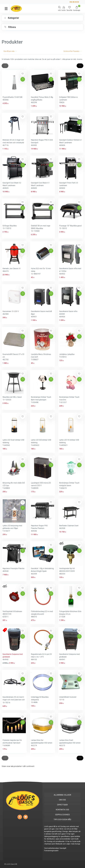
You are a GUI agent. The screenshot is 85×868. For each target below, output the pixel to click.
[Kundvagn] (77, 8)
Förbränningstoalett (51, 851)
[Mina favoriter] (69, 8)
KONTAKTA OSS (62, 810)
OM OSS (62, 800)
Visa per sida (10, 51)
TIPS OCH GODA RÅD (62, 819)
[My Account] (64, 8)
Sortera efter (73, 51)
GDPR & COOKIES (62, 815)
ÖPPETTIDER (62, 805)
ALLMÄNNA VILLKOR (62, 795)
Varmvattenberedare (52, 848)
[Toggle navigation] (6, 9)
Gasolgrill (63, 848)
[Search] (59, 8)
